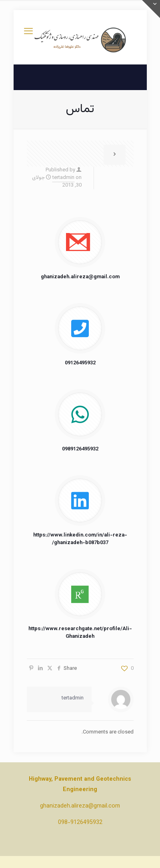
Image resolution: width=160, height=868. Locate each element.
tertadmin (63, 178)
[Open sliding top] (151, 9)
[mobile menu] (28, 32)
